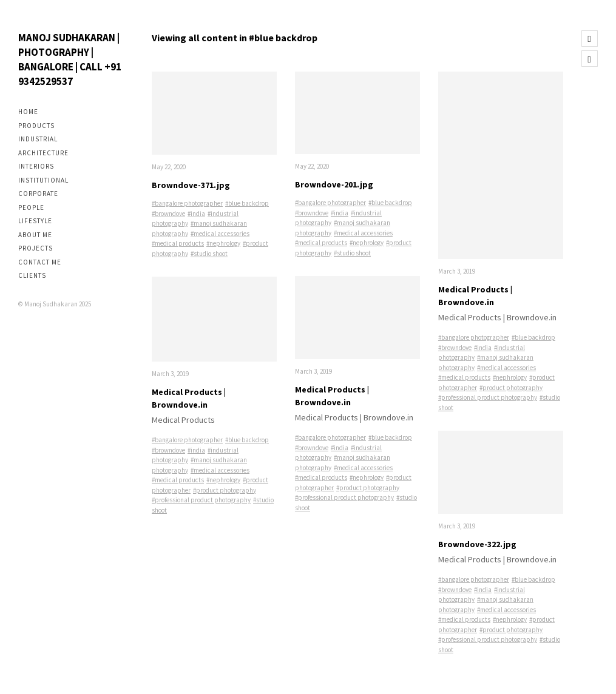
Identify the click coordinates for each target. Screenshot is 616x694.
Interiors (36, 166)
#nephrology (223, 243)
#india (196, 214)
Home (28, 112)
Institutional (43, 180)
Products (36, 126)
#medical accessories (220, 234)
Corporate (38, 194)
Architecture (43, 153)
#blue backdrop (247, 203)
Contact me (40, 262)
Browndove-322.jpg (477, 544)
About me (35, 235)
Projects (36, 248)
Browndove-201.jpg (334, 184)
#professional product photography (201, 500)
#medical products (178, 243)
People (31, 207)
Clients (32, 275)
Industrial (38, 139)
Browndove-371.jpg (191, 185)
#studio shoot (209, 254)
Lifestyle (35, 221)
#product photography (225, 490)
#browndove (168, 214)
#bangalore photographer (187, 203)
